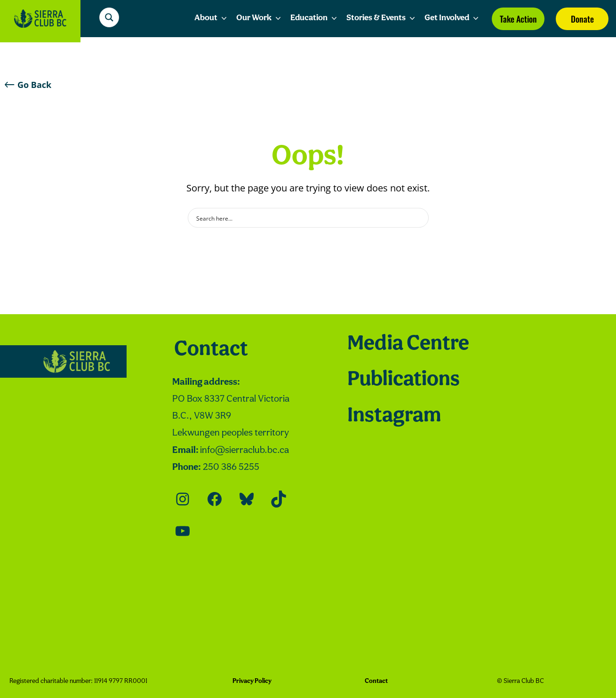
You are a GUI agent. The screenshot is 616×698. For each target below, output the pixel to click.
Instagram (394, 416)
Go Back (28, 85)
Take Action (518, 19)
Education (315, 18)
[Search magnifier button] (109, 17)
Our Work (260, 18)
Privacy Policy (252, 681)
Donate (582, 19)
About (212, 18)
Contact (211, 350)
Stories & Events (382, 18)
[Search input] (302, 218)
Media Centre (408, 344)
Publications (404, 380)
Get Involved (452, 18)
